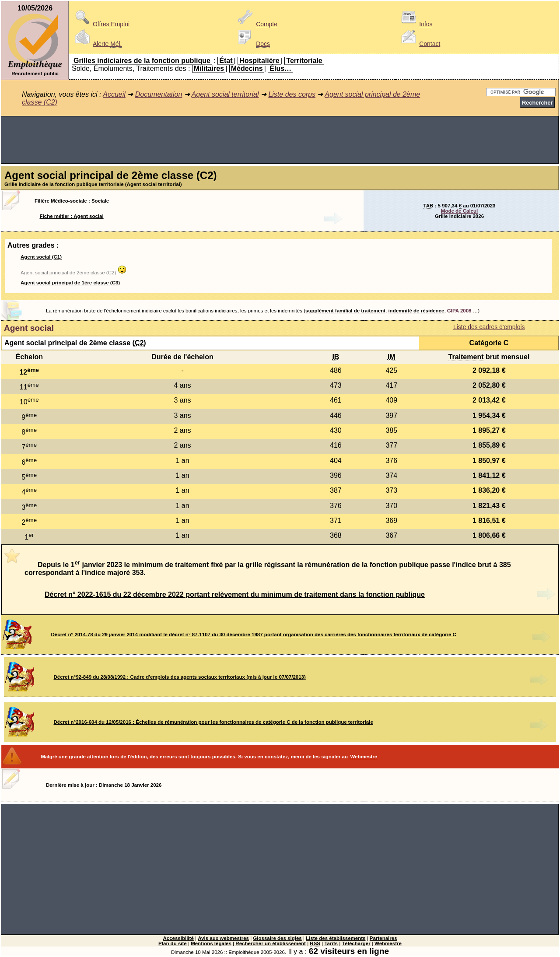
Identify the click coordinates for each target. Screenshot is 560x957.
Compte (256, 24)
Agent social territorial (225, 94)
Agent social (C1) (41, 257)
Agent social (29, 328)
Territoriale (304, 61)
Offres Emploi (101, 24)
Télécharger (356, 943)
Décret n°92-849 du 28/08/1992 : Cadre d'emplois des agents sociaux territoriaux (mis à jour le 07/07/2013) (180, 677)
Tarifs (331, 943)
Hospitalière (259, 61)
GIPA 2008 (459, 311)
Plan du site (173, 943)
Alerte (97, 44)
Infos (415, 24)
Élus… (280, 68)
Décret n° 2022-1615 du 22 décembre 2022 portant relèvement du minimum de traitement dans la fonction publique (235, 594)
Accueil (114, 94)
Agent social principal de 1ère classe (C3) (70, 283)
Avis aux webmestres (223, 938)
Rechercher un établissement (271, 943)
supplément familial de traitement (345, 311)
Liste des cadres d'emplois (489, 327)
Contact (419, 44)
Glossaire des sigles (277, 938)
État (226, 61)
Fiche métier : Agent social (72, 216)
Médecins (247, 68)
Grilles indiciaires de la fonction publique (142, 61)
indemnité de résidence (416, 311)
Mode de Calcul (459, 211)
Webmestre (364, 757)
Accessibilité (178, 938)
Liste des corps (292, 94)
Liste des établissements (336, 938)
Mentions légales (211, 943)
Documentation (159, 94)
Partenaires (383, 938)
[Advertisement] (280, 140)
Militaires (209, 68)
